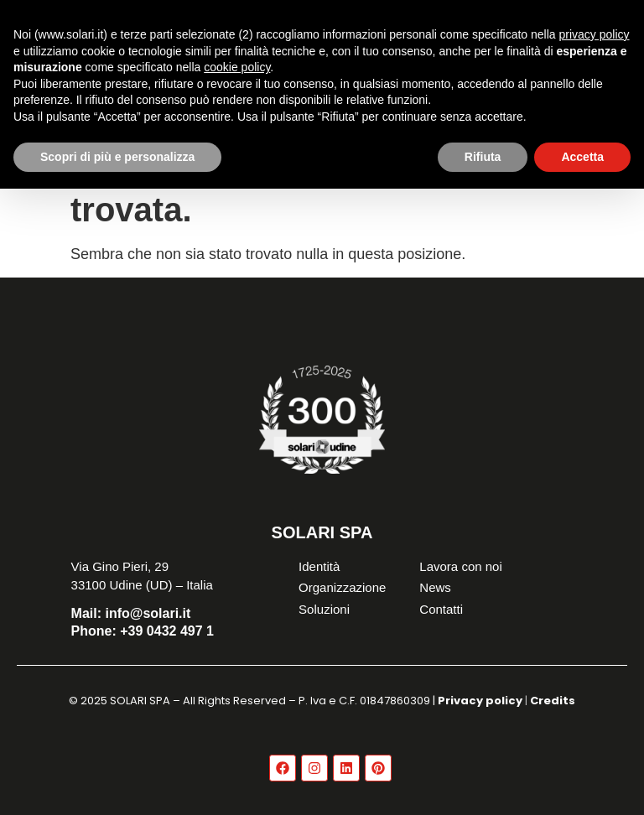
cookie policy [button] (237, 67)
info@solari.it (131, 613)
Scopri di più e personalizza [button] (117, 157)
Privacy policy (480, 701)
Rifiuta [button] (483, 157)
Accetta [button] (582, 157)
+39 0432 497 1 (143, 631)
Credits (553, 701)
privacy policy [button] (595, 34)
